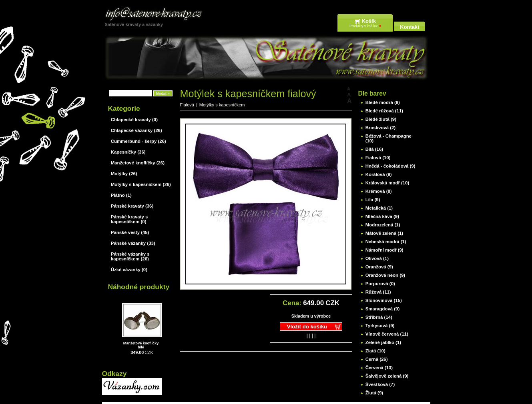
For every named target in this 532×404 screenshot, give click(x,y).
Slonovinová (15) (384, 300)
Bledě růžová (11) (384, 111)
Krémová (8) (379, 191)
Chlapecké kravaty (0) (134, 120)
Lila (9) (373, 200)
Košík (369, 21)
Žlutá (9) (374, 393)
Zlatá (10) (375, 351)
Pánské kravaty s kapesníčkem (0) (129, 219)
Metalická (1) (379, 208)
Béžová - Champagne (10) (388, 138)
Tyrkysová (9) (380, 326)
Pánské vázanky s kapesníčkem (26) (130, 256)
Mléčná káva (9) (382, 216)
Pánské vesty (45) (130, 232)
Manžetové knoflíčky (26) (138, 163)
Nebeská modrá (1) (386, 242)
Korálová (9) (379, 174)
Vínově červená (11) (387, 334)
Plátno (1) (121, 195)
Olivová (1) (377, 258)
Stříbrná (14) (379, 317)
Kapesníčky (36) (128, 152)
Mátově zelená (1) (384, 233)
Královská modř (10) (387, 183)
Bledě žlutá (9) (381, 119)
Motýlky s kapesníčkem (222, 105)
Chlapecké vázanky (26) (137, 130)
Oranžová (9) (379, 267)
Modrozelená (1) (383, 225)
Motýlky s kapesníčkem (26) (141, 184)
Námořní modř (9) (384, 250)
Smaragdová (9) (382, 309)
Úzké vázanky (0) (129, 270)
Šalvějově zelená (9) (387, 376)
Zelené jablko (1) (383, 342)
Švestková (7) (380, 384)
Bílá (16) (374, 149)
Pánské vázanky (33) (133, 243)
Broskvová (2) (380, 128)
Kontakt (410, 27)
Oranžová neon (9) (385, 275)
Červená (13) (379, 368)
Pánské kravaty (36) (132, 206)
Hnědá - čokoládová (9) (390, 166)
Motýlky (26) (124, 174)
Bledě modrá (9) (383, 102)
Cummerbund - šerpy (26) (139, 141)
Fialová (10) (378, 158)
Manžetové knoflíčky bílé (141, 345)
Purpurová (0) (380, 284)
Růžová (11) (378, 292)
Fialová (187, 105)
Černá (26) (377, 359)
